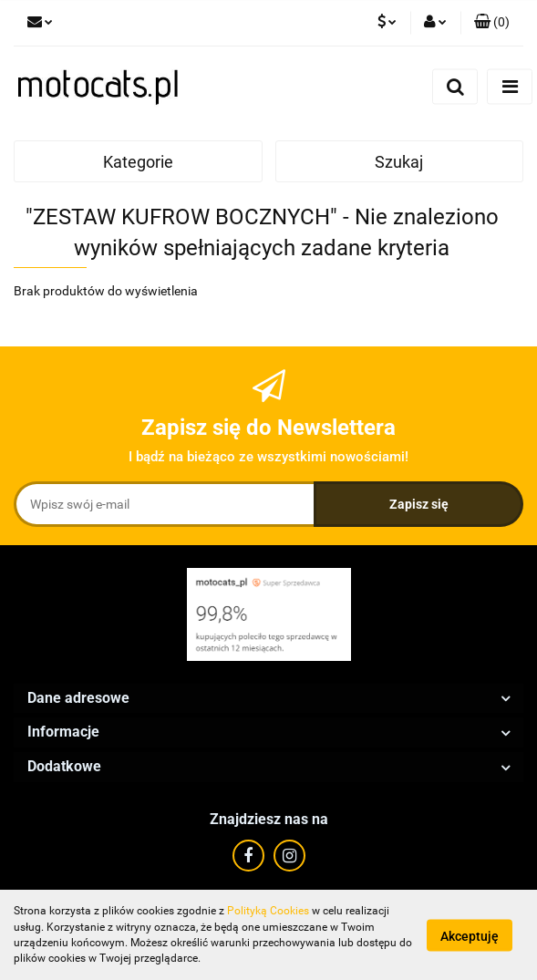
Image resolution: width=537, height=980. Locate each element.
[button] (492, 23)
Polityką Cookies (268, 911)
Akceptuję (470, 935)
